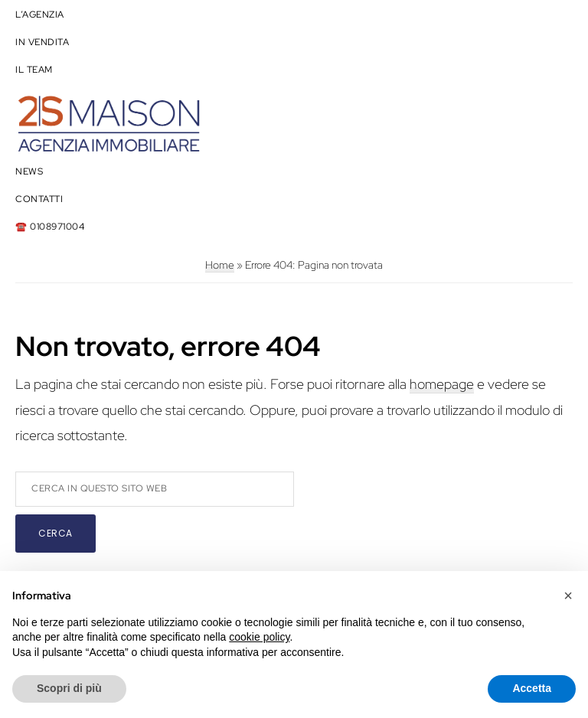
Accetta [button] (532, 688)
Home (220, 265)
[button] (568, 596)
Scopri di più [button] (69, 688)
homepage (442, 384)
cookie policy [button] (259, 637)
